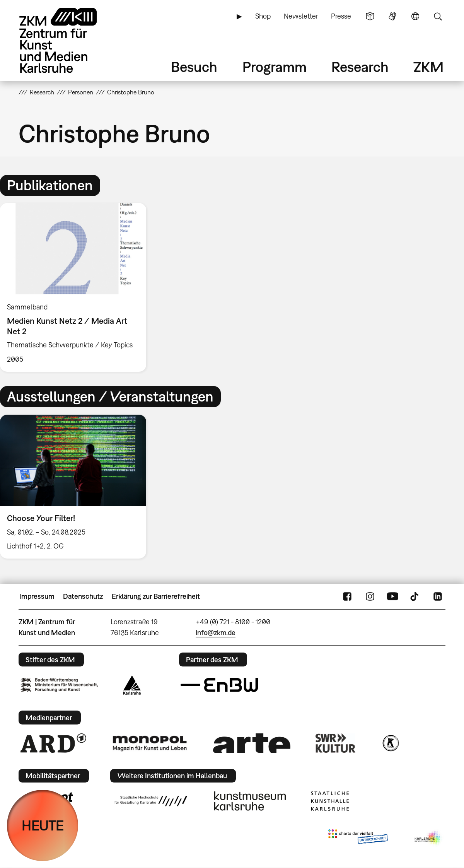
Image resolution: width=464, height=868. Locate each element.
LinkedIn (438, 596)
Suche (438, 16)
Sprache (415, 16)
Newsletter (301, 16)
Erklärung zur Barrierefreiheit (156, 596)
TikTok (415, 596)
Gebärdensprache (392, 16)
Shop (263, 16)
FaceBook (347, 596)
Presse (341, 16)
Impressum (37, 596)
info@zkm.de (216, 633)
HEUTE (43, 825)
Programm (275, 67)
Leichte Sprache (370, 16)
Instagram (370, 596)
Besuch (194, 67)
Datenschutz (83, 596)
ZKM (428, 67)
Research (360, 67)
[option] (77, 287)
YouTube (392, 596)
